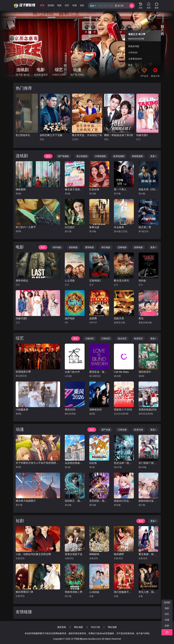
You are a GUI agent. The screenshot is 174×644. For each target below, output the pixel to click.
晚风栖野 (119, 554)
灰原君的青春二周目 (75, 463)
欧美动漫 (139, 430)
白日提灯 (70, 227)
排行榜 (119, 6)
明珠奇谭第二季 (74, 592)
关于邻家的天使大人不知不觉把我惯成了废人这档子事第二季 (38, 463)
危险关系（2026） (149, 189)
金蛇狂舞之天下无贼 (51, 135)
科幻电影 (106, 247)
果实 (141, 318)
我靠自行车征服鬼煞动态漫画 (124, 501)
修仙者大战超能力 (26, 501)
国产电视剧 (19, 75)
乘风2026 (70, 410)
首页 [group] (42, 5)
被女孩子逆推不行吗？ (75, 189)
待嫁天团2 (142, 135)
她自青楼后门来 (24, 592)
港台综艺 (122, 338)
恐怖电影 (122, 247)
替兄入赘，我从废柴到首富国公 (149, 592)
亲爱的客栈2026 (148, 410)
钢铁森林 (21, 189)
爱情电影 (90, 247)
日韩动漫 (81, 75)
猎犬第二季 (145, 227)
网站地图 (78, 627)
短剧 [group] (82, 5)
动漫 (77, 70)
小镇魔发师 (22, 410)
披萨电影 (70, 318)
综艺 (59, 70)
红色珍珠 (94, 189)
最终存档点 (22, 281)
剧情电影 (139, 247)
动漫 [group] (75, 5)
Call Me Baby (121, 372)
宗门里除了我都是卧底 (149, 463)
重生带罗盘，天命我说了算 (87, 135)
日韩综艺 (63, 75)
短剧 (20, 521)
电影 (41, 70)
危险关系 (119, 318)
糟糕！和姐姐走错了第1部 (119, 135)
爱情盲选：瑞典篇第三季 (99, 372)
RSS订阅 (95, 627)
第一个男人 (120, 189)
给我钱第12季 (23, 372)
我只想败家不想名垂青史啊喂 (124, 592)
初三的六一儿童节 (26, 227)
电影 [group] (59, 5)
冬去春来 (119, 227)
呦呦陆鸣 (94, 554)
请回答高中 (145, 372)
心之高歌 (70, 281)
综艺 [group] (67, 5)
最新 (48, 156)
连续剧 (22, 70)
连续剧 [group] (51, 5)
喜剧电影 (44, 75)
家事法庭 (94, 227)
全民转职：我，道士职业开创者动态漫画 (99, 501)
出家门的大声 (72, 372)
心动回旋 (94, 592)
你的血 (142, 281)
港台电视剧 (26, 75)
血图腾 (93, 318)
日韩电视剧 (100, 156)
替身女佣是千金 (74, 554)
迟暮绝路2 (95, 281)
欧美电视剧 (119, 156)
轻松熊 (93, 463)
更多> (153, 156)
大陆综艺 (55, 75)
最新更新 (62, 627)
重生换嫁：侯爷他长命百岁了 (149, 554)
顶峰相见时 (96, 410)
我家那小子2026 (123, 410)
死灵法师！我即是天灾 (124, 463)
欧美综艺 (139, 338)
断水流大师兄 (121, 281)
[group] (87, 46)
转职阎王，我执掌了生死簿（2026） (75, 501)
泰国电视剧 (137, 156)
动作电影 (37, 75)
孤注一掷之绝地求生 (19, 135)
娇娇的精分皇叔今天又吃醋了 (149, 501)
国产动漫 (74, 75)
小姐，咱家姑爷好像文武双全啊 (33, 554)
